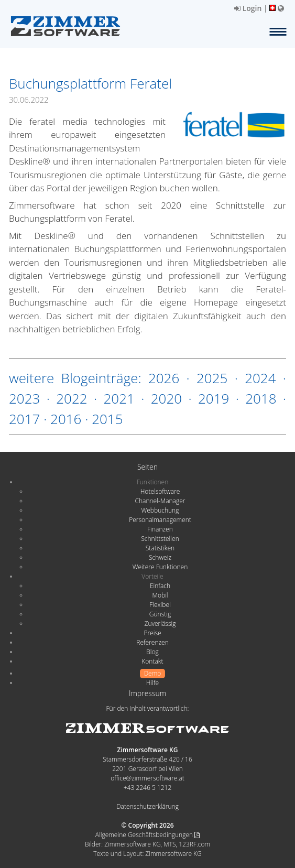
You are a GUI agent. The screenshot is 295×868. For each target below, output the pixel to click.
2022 (72, 398)
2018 (261, 398)
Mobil (160, 595)
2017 (24, 419)
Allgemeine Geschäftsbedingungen (147, 835)
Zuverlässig (160, 623)
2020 (166, 398)
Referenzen (152, 642)
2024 (260, 378)
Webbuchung (160, 510)
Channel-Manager (160, 501)
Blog (152, 652)
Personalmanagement (160, 520)
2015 (107, 419)
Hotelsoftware (160, 491)
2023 (24, 398)
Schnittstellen (160, 539)
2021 (119, 398)
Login (248, 8)
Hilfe (152, 683)
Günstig (160, 614)
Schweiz (160, 557)
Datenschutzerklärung (147, 806)
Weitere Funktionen (160, 567)
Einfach (160, 586)
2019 (214, 398)
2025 (212, 378)
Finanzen (160, 529)
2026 (164, 378)
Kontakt (152, 661)
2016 (66, 419)
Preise (152, 633)
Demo (153, 673)
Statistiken (160, 548)
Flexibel (160, 605)
